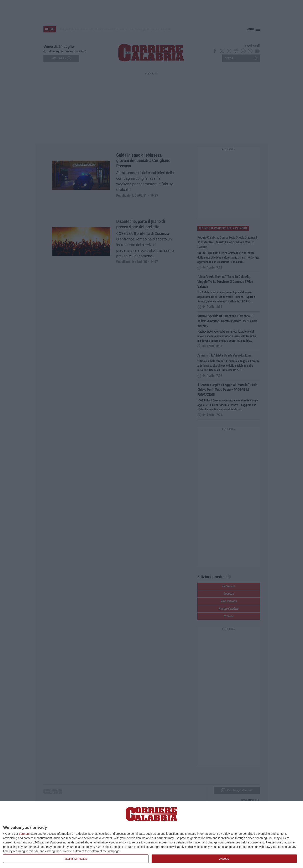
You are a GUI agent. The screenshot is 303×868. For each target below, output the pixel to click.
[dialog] (151, 835)
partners (24, 834)
